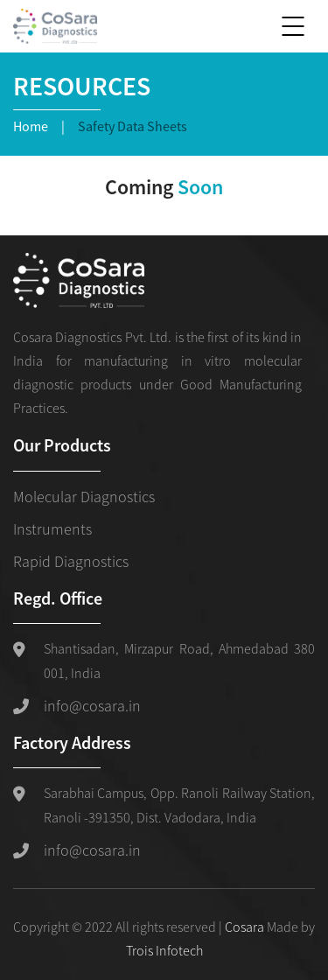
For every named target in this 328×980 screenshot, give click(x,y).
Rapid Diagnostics (71, 561)
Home (31, 126)
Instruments (52, 529)
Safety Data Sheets (133, 126)
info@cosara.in (92, 706)
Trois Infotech (164, 950)
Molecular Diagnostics (84, 497)
